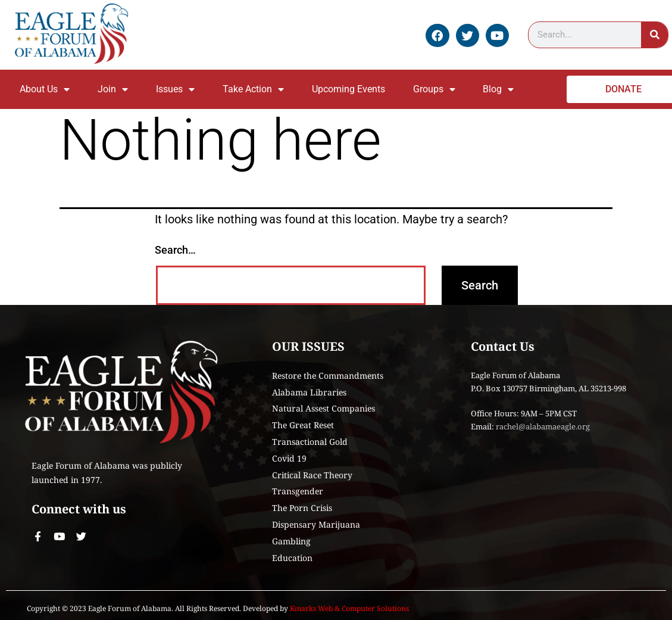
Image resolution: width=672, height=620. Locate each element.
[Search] (654, 35)
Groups (434, 89)
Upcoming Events (348, 89)
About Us (45, 89)
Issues (175, 89)
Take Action (253, 89)
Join (113, 89)
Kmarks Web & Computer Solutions (349, 608)
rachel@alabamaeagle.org (543, 426)
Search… (175, 250)
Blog (498, 89)
